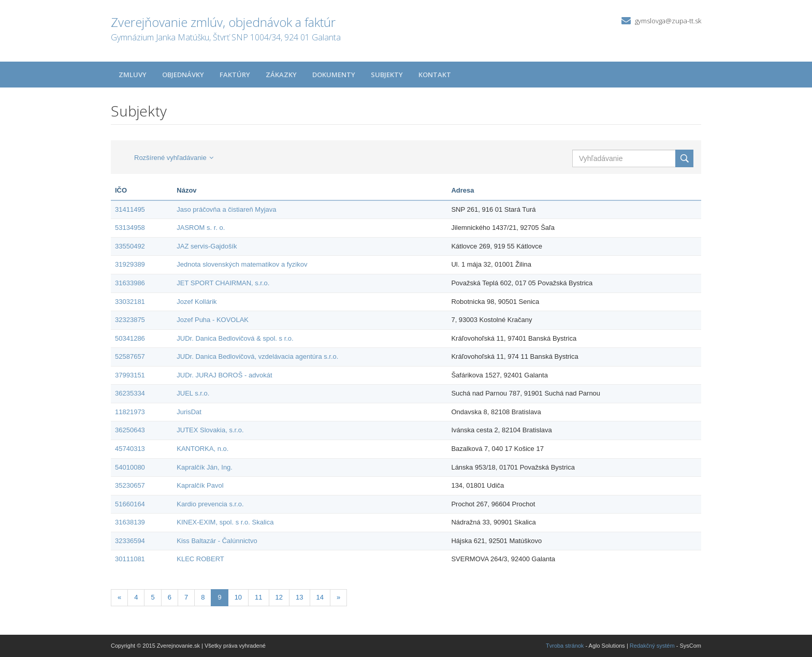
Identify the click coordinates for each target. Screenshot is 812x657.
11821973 (130, 412)
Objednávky (183, 75)
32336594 (130, 541)
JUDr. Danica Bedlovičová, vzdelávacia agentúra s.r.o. (257, 356)
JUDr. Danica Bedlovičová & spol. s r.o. (235, 338)
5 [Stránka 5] (153, 597)
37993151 (130, 375)
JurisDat (189, 412)
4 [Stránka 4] (136, 597)
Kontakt (435, 75)
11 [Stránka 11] (258, 597)
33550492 (130, 246)
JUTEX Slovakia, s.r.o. (210, 430)
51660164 (130, 504)
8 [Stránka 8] (203, 597)
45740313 (130, 449)
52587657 (130, 356)
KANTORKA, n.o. (202, 449)
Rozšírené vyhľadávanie (174, 158)
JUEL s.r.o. (193, 393)
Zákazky (281, 75)
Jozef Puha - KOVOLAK (213, 320)
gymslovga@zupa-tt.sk (668, 21)
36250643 (130, 430)
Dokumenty (334, 75)
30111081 (130, 559)
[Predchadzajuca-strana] (119, 598)
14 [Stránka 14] (320, 597)
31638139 (130, 522)
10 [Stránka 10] (238, 597)
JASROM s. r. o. (201, 228)
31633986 (130, 283)
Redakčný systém (652, 646)
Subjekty (387, 75)
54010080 (130, 467)
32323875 (130, 320)
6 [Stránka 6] (170, 597)
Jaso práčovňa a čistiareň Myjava (226, 209)
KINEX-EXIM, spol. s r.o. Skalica (225, 522)
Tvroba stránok (565, 646)
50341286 (130, 338)
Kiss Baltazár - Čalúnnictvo (217, 541)
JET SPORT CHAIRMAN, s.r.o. (223, 283)
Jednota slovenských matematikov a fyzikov (242, 264)
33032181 (130, 302)
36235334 (130, 393)
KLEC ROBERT (200, 559)
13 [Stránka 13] (299, 597)
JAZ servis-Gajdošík (207, 246)
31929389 (130, 264)
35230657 (130, 485)
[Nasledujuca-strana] (338, 598)
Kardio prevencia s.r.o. (210, 504)
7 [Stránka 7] (186, 597)
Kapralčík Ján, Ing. (205, 467)
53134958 (130, 228)
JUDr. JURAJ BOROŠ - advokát (224, 375)
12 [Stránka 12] (279, 597)
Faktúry (235, 75)
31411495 (130, 209)
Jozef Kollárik (197, 302)
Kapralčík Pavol (200, 485)
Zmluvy (133, 75)
